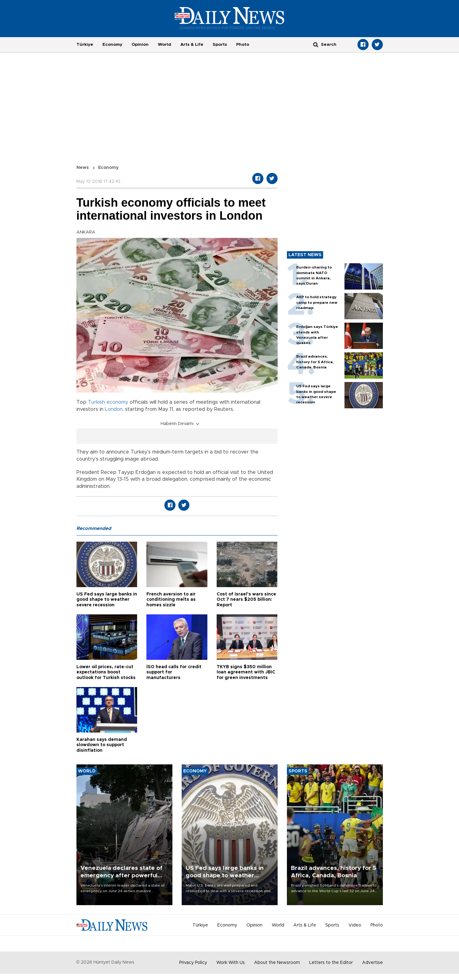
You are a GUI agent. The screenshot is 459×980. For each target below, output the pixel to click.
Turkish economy (108, 402)
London (114, 409)
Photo (243, 45)
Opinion (140, 45)
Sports (220, 45)
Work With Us (231, 963)
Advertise (372, 963)
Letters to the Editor (331, 963)
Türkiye (85, 45)
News (83, 168)
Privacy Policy (193, 963)
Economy (112, 45)
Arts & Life (192, 45)
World (165, 45)
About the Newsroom (277, 963)
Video (355, 925)
